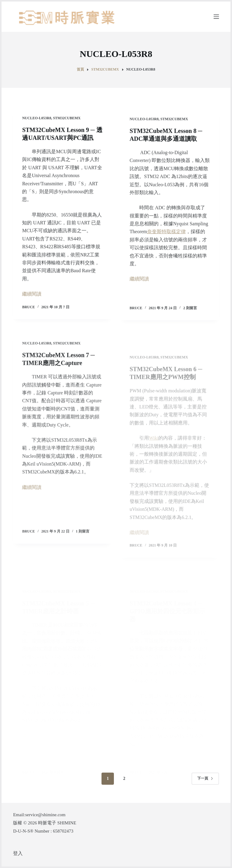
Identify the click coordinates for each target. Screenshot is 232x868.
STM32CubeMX (67, 118)
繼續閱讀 (32, 294)
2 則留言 (190, 310)
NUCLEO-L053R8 (37, 118)
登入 (18, 853)
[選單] (216, 17)
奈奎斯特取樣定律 (166, 233)
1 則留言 (83, 536)
